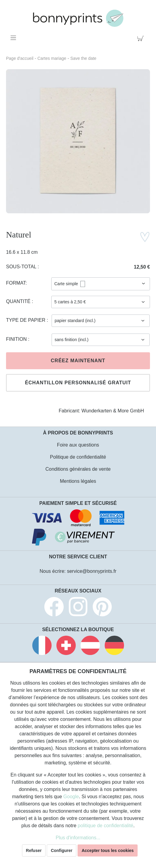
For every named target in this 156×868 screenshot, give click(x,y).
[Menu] (14, 38)
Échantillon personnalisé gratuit (78, 383)
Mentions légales (78, 481)
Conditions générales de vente (78, 469)
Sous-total (22, 267)
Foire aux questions (78, 445)
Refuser (34, 850)
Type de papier (26, 320)
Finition (17, 339)
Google (71, 797)
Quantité (19, 301)
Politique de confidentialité (78, 457)
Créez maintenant (78, 361)
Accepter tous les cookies (108, 850)
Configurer (62, 850)
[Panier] (142, 38)
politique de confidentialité (106, 826)
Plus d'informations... (78, 838)
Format (16, 283)
